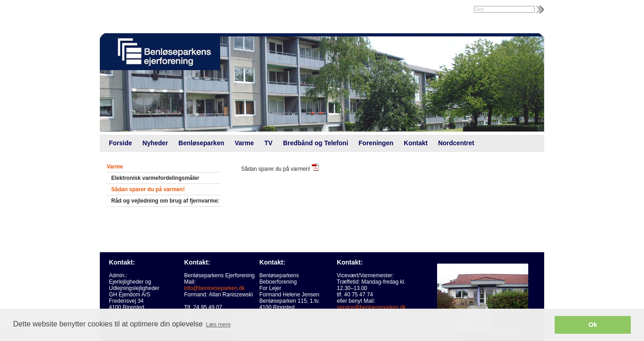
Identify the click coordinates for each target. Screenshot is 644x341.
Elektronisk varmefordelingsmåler (155, 178)
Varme (244, 143)
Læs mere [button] (218, 325)
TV (268, 143)
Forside (121, 143)
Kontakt (416, 143)
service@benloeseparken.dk (371, 307)
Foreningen (376, 143)
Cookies (26, 288)
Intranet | (120, 10)
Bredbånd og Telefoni (316, 143)
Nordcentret (456, 143)
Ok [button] (593, 325)
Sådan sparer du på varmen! (148, 189)
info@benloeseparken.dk (214, 288)
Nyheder (155, 143)
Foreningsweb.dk (157, 10)
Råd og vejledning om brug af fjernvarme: (165, 201)
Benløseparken (201, 143)
